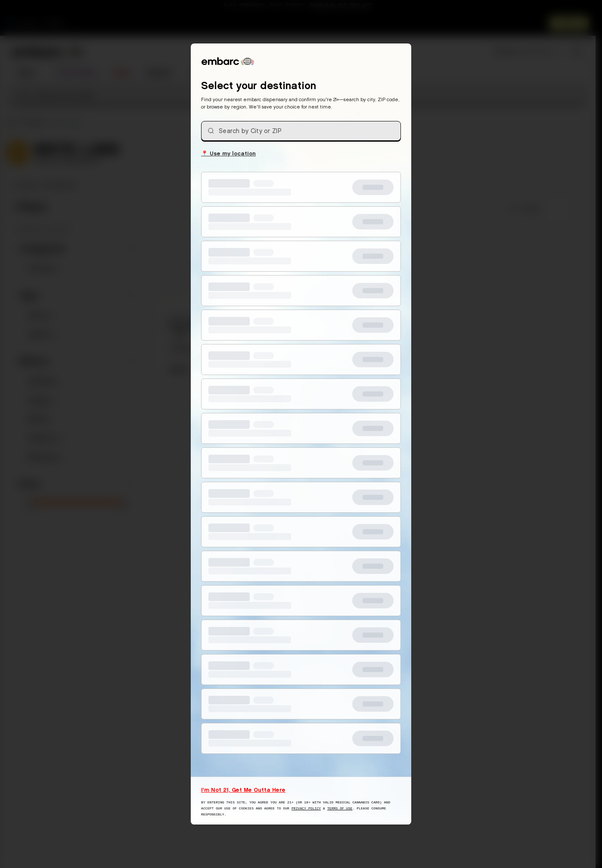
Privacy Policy (306, 808)
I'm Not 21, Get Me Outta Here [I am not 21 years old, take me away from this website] (243, 790)
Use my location (228, 153)
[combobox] (301, 131)
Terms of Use (340, 808)
